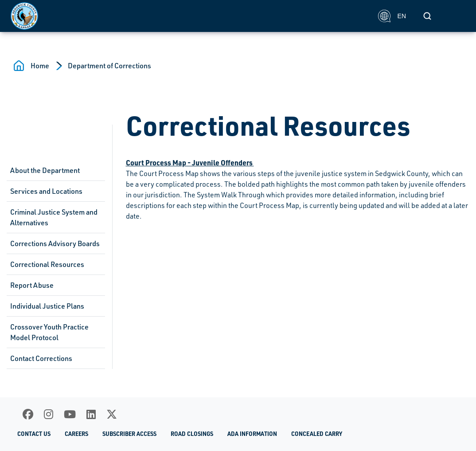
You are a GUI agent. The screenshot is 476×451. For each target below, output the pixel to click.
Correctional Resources (47, 264)
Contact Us (34, 434)
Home (40, 66)
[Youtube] (70, 414)
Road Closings (192, 434)
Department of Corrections (109, 66)
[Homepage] (189, 16)
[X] (112, 414)
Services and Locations (46, 191)
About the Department (45, 170)
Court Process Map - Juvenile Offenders (190, 163)
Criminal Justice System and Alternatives (54, 217)
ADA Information (252, 434)
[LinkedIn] (91, 414)
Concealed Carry (317, 434)
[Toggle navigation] (456, 16)
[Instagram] (49, 414)
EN (392, 16)
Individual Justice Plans (47, 306)
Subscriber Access (129, 434)
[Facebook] (28, 414)
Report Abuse (32, 285)
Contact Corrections (41, 358)
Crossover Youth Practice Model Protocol (49, 332)
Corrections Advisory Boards (55, 243)
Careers (76, 434)
